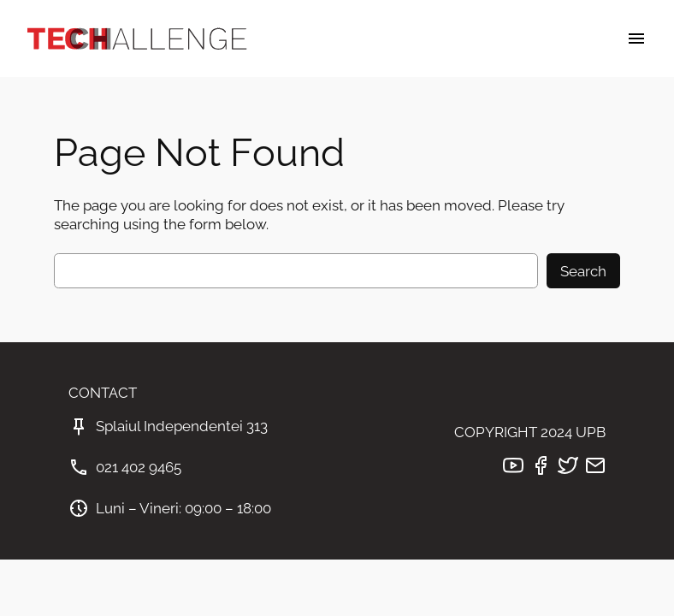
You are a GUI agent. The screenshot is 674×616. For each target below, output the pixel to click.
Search (583, 271)
